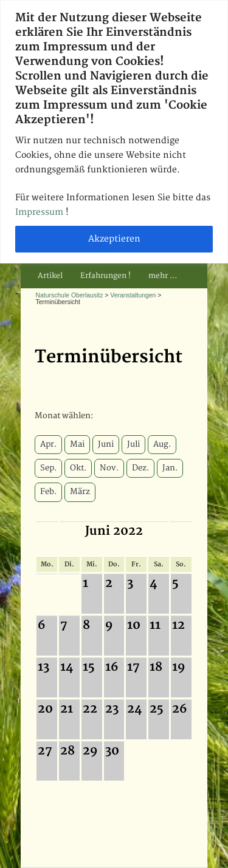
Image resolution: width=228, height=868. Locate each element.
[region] (114, 132)
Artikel (50, 276)
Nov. (109, 468)
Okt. (78, 468)
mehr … (163, 276)
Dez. (140, 468)
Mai (77, 444)
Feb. (48, 492)
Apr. (48, 444)
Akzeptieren (114, 239)
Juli (133, 444)
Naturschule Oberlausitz (70, 295)
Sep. (48, 468)
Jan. (170, 468)
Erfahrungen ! (105, 276)
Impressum (40, 212)
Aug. (162, 444)
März (80, 492)
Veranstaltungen (133, 295)
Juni (106, 444)
